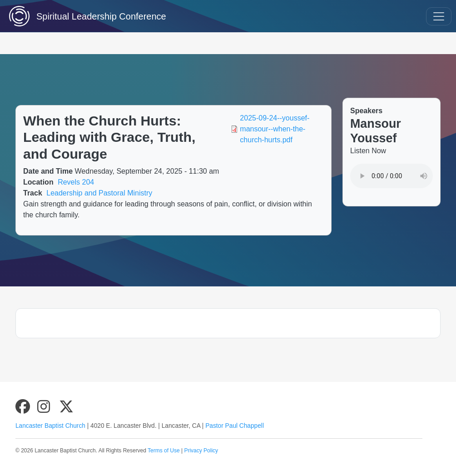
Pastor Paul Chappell (235, 426)
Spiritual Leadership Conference (77, 16)
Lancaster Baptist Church (50, 426)
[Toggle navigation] (439, 16)
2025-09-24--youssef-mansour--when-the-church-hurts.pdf (275, 129)
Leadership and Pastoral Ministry (99, 193)
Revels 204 (76, 182)
